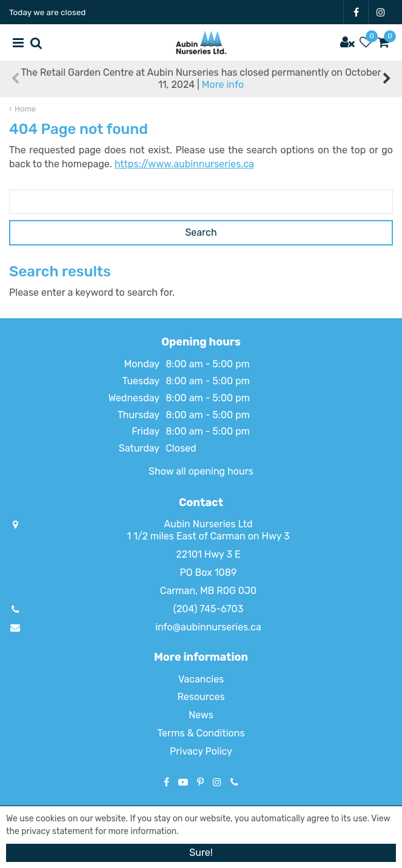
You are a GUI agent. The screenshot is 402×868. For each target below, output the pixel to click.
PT (200, 782)
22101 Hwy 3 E (208, 554)
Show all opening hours (201, 471)
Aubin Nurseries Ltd (208, 524)
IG (381, 12)
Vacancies (201, 679)
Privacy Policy (201, 751)
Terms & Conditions (201, 733)
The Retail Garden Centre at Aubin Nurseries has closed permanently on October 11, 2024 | (201, 78)
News (201, 715)
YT (183, 782)
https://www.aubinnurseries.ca (184, 164)
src (36, 42)
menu (18, 42)
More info (223, 85)
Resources (201, 697)
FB (356, 12)
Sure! (201, 853)
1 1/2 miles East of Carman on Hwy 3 (208, 536)
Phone (234, 782)
